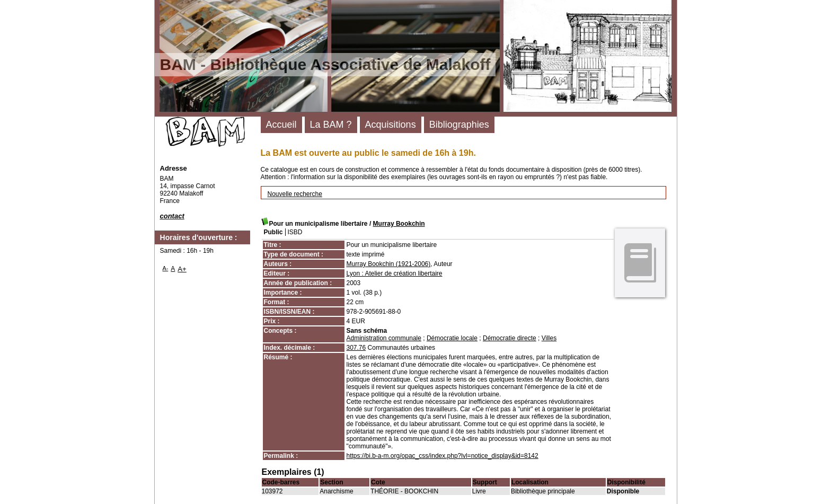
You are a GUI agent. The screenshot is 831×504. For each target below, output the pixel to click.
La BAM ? (331, 125)
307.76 (356, 348)
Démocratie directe (510, 338)
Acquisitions (391, 125)
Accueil (281, 125)
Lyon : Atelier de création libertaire (395, 273)
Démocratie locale (452, 338)
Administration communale (384, 338)
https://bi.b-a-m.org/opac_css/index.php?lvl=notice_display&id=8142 (443, 456)
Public (273, 232)
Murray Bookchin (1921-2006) (389, 264)
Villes (549, 338)
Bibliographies (459, 125)
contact (172, 216)
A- (166, 268)
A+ (182, 269)
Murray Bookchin (399, 224)
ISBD (295, 232)
